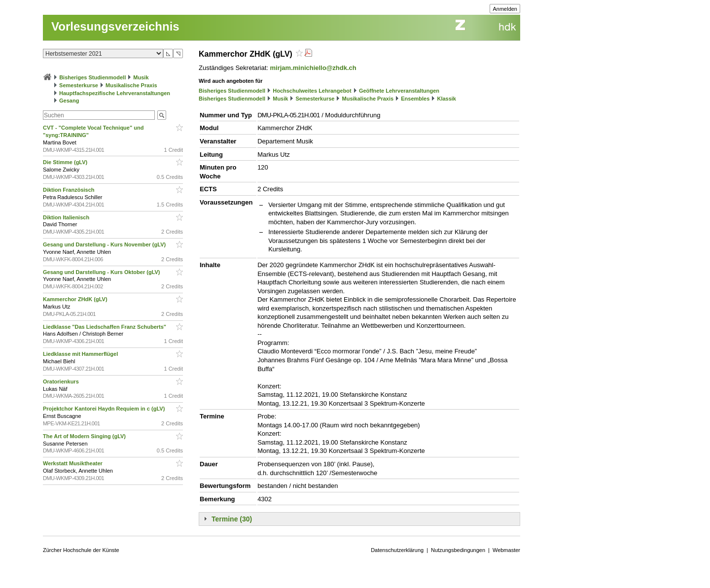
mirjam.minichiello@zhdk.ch (313, 68)
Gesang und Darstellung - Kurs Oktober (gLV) (102, 272)
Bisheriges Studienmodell (92, 77)
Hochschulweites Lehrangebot (312, 91)
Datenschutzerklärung (397, 550)
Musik (141, 77)
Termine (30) (232, 519)
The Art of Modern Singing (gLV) (85, 436)
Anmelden (505, 9)
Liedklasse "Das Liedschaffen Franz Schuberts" (105, 327)
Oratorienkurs (62, 381)
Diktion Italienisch (67, 217)
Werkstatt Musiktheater (73, 463)
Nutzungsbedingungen (458, 550)
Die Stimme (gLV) (66, 162)
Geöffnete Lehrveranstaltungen (399, 91)
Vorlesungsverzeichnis (115, 26)
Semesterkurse (79, 85)
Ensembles (415, 99)
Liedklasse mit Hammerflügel (81, 354)
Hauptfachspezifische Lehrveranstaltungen (115, 93)
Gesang (69, 101)
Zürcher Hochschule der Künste (81, 550)
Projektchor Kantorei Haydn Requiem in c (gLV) (105, 409)
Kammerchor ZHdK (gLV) (76, 299)
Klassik (446, 99)
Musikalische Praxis (131, 85)
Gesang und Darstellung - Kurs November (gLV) (105, 244)
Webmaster (506, 550)
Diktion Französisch (70, 190)
